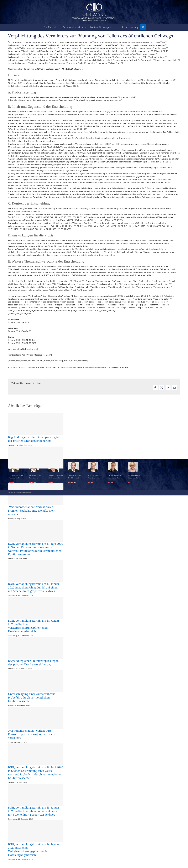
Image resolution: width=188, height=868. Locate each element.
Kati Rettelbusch (134, 475)
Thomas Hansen (74, 475)
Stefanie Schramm (95, 475)
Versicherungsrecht (68, 367)
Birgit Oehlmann (35, 475)
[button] (143, 27)
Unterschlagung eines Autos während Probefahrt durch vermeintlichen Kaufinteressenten (32, 697)
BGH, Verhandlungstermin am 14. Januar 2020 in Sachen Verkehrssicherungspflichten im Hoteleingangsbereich (34, 626)
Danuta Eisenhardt (56, 475)
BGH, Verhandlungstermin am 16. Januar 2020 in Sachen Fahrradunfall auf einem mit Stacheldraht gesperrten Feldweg (34, 587)
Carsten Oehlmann (19, 367)
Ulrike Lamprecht (115, 475)
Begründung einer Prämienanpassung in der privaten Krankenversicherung (33, 439)
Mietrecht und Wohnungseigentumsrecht (93, 367)
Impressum (12, 493)
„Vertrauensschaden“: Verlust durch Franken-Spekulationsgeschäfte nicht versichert (32, 510)
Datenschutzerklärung (24, 493)
